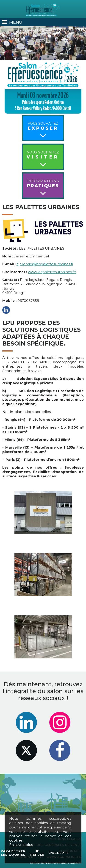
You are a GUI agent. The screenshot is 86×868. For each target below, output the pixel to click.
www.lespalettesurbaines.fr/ (52, 272)
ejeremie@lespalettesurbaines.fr (45, 264)
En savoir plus (21, 845)
